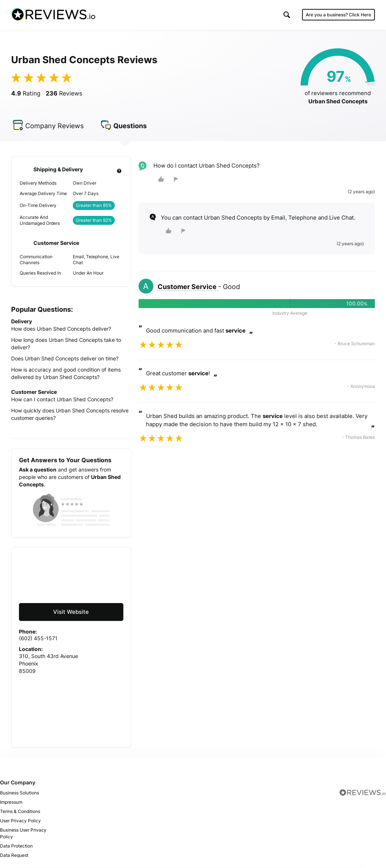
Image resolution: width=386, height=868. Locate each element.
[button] (287, 15)
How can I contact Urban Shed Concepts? (62, 400)
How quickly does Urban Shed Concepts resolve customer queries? (70, 415)
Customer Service (188, 288)
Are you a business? (338, 15)
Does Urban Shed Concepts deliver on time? (65, 359)
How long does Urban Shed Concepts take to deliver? (66, 345)
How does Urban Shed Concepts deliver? (61, 330)
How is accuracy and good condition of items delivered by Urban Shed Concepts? (66, 374)
